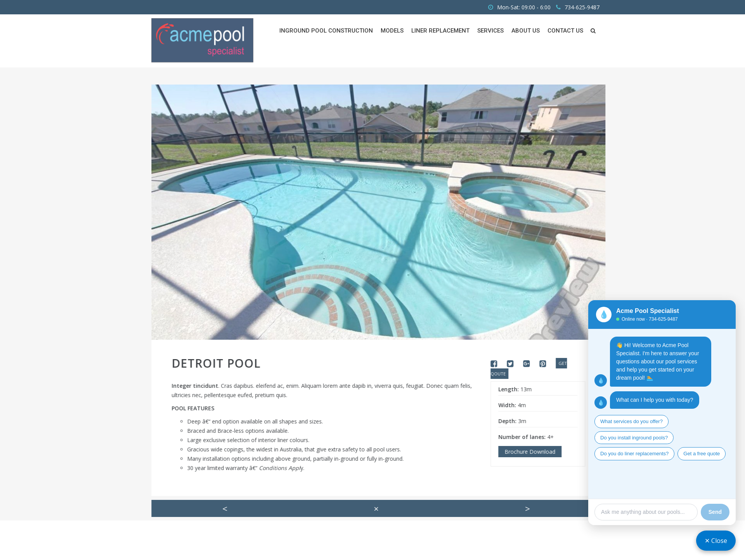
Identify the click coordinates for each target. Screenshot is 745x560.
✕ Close (716, 541)
